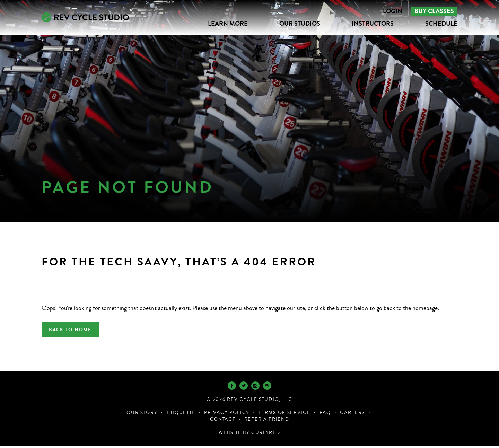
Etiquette (181, 415)
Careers (352, 415)
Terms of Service (284, 415)
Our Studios (300, 24)
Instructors (373, 24)
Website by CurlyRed (249, 435)
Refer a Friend (267, 421)
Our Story (142, 415)
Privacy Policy (227, 415)
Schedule (441, 24)
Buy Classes (434, 11)
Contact (223, 421)
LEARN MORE (228, 24)
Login (393, 11)
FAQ (325, 415)
